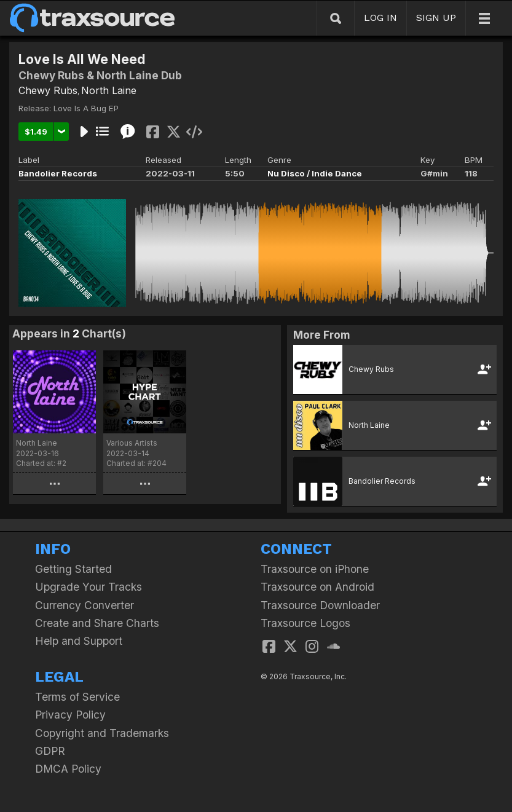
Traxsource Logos (305, 623)
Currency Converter (85, 605)
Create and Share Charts (97, 623)
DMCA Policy (68, 769)
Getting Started (73, 569)
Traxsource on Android (317, 587)
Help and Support (79, 641)
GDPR (50, 751)
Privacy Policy (70, 715)
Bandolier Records (58, 173)
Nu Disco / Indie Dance (315, 173)
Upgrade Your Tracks (89, 587)
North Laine (109, 90)
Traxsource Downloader (320, 605)
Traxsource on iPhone (315, 569)
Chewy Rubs (48, 90)
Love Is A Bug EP (86, 108)
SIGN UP (436, 18)
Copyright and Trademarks (102, 733)
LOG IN (380, 18)
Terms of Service (77, 697)
